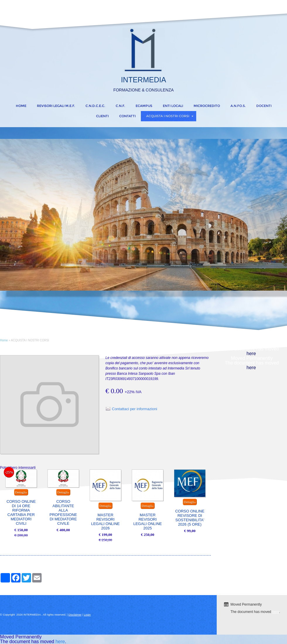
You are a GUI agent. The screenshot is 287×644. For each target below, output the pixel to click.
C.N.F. (120, 106)
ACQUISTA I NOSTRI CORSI (170, 116)
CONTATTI (127, 116)
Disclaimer (75, 615)
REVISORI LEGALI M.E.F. (56, 106)
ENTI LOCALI (173, 106)
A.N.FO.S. (238, 106)
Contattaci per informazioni (135, 409)
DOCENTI (264, 106)
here (251, 353)
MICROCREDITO (207, 106)
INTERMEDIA (143, 80)
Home (21, 106)
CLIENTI (102, 116)
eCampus (144, 106)
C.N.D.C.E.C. (95, 106)
